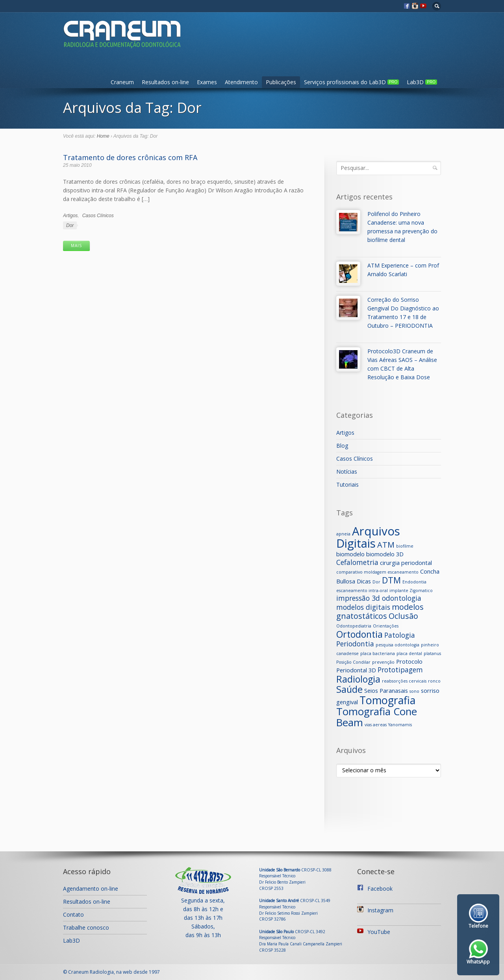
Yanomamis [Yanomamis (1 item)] (400, 725)
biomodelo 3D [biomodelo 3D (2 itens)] (385, 554)
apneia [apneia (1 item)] (343, 534)
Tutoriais (347, 484)
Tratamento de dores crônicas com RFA (130, 157)
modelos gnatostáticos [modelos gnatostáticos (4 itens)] (380, 611)
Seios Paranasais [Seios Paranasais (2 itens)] (386, 690)
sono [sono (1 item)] (414, 691)
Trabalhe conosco (86, 927)
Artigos (70, 216)
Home (103, 136)
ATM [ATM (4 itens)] (386, 545)
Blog (342, 446)
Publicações (281, 82)
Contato (73, 914)
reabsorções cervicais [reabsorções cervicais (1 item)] (404, 681)
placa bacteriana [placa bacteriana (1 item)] (378, 653)
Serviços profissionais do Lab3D (352, 82)
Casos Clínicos (98, 216)
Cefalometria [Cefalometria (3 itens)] (357, 562)
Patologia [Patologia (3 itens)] (400, 635)
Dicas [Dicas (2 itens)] (364, 581)
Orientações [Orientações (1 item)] (386, 626)
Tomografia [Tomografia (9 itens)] (387, 700)
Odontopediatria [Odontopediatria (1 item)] (354, 626)
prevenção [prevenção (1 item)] (383, 662)
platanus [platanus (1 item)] (432, 653)
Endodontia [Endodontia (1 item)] (414, 582)
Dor (70, 225)
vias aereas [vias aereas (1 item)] (376, 725)
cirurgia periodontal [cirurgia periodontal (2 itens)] (406, 563)
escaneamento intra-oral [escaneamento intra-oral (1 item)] (362, 591)
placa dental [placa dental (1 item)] (409, 653)
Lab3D (422, 82)
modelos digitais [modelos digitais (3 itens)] (363, 607)
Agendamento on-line (91, 889)
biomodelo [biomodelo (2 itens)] (350, 554)
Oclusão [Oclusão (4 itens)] (403, 616)
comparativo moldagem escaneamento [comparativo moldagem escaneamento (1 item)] (377, 572)
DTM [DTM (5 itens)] (391, 580)
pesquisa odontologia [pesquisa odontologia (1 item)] (397, 645)
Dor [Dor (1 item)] (376, 582)
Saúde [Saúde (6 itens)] (349, 689)
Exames (207, 82)
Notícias (347, 472)
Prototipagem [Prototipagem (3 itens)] (400, 670)
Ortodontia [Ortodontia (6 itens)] (359, 634)
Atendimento (241, 82)
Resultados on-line (165, 82)
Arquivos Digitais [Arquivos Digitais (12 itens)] (368, 537)
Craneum (122, 82)
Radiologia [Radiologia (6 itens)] (358, 679)
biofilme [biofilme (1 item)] (405, 546)
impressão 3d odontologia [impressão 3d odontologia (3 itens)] (379, 598)
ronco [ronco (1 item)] (434, 681)
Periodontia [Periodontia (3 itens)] (355, 644)
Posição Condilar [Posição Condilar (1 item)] (353, 662)
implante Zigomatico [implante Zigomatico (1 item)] (411, 591)
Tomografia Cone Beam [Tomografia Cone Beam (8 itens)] (377, 717)
